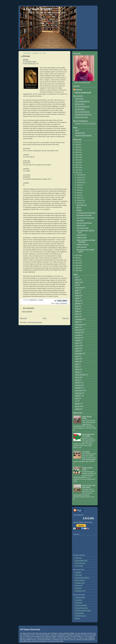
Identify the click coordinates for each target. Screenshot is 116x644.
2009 (77, 266)
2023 (77, 150)
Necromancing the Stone (84, 215)
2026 (77, 142)
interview (78, 335)
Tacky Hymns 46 (82, 247)
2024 (77, 147)
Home (45, 318)
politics (77, 361)
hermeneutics (79, 325)
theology (78, 396)
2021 (77, 155)
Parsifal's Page (81, 225)
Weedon (78, 618)
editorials (78, 303)
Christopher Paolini (31, 62)
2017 (77, 165)
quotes (77, 367)
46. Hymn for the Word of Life (85, 218)
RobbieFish (79, 90)
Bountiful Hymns (80, 109)
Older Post (66, 318)
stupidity (78, 383)
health (77, 322)
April (79, 195)
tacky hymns (79, 390)
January (80, 203)
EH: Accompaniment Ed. (82, 107)
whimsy (77, 406)
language (78, 338)
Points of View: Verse (81, 117)
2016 (77, 168)
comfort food (79, 288)
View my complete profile (83, 93)
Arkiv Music (78, 575)
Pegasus (79, 210)
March (79, 198)
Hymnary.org (79, 585)
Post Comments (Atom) (35, 322)
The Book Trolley (80, 133)
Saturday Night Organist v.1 (83, 115)
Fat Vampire (80, 220)
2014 (77, 173)
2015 (77, 170)
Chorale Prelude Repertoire (83, 136)
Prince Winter (79, 566)
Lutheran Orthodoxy (81, 605)
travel (77, 398)
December (80, 175)
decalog (77, 296)
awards (77, 280)
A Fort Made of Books (38, 9)
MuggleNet (78, 588)
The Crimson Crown (83, 228)
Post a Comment (27, 312)
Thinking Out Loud (81, 616)
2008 (77, 268)
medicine (78, 340)
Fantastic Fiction (80, 583)
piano (77, 356)
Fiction (77, 311)
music (77, 348)
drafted (77, 298)
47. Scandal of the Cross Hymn (86, 213)
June (79, 190)
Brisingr (26, 60)
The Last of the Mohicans (84, 223)
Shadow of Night (82, 237)
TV (76, 401)
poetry (77, 359)
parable (77, 351)
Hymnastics (79, 600)
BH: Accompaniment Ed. (82, 112)
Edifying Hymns (80, 104)
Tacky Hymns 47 (82, 235)
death (77, 290)
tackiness (78, 388)
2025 (77, 145)
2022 (77, 152)
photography (79, 354)
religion (77, 369)
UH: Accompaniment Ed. (82, 101)
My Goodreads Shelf (81, 561)
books (57, 303)
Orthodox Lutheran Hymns (83, 610)
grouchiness (64, 303)
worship (77, 409)
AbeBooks (78, 572)
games (77, 317)
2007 (77, 271)
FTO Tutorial (86, 452)
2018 (77, 162)
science (77, 372)
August (79, 185)
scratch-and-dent (80, 375)
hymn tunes (79, 330)
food (76, 314)
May (78, 193)
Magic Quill (78, 558)
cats (76, 285)
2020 (77, 157)
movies (77, 346)
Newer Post (23, 318)
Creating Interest (80, 597)
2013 (77, 255)
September (80, 182)
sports (77, 380)
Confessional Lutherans (82, 578)
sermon (77, 377)
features (78, 309)
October (80, 180)
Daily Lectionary (80, 580)
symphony (78, 385)
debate (77, 293)
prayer (77, 364)
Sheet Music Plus (80, 591)
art (76, 277)
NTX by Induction (80, 563)
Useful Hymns (79, 99)
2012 (77, 258)
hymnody (78, 332)
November (80, 177)
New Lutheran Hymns (82, 608)
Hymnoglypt (79, 603)
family (77, 306)
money (77, 343)
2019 (77, 160)
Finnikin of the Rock (83, 244)
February (80, 200)
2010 (77, 263)
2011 (77, 260)
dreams (77, 301)
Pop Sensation (79, 613)
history (77, 327)
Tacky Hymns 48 (82, 205)
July (78, 188)
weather (77, 404)
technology (78, 393)
